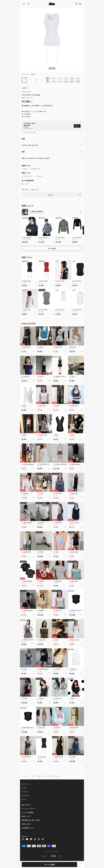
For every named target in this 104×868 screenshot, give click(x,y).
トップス (24, 169)
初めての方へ (26, 805)
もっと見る (52, 248)
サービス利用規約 (28, 812)
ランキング (25, 795)
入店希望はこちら (28, 828)
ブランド (25, 792)
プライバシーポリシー (29, 809)
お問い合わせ (26, 189)
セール (24, 799)
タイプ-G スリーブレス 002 (53, 776)
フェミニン (39, 176)
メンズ (24, 788)
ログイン (35, 111)
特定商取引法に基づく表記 (31, 820)
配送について (35, 189)
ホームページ (25, 776)
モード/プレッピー (27, 176)
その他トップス (36, 169)
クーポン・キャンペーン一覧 (29, 132)
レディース (25, 784)
